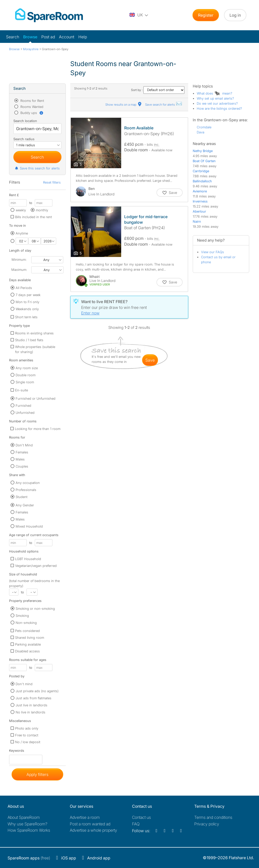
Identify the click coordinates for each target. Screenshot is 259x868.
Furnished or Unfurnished (36, 398)
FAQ (136, 824)
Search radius (24, 139)
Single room (25, 382)
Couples (22, 466)
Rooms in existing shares (34, 333)
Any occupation (28, 483)
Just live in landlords (31, 705)
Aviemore (200, 191)
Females (22, 452)
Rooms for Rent (32, 101)
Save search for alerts (164, 105)
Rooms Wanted (31, 107)
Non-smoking (26, 623)
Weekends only (27, 309)
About (24, 817)
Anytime (22, 233)
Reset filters (52, 182)
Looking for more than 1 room (38, 429)
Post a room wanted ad (90, 824)
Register (206, 15)
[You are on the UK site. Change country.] (139, 15)
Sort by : (158, 90)
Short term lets (26, 317)
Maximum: (19, 270)
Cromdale (204, 127)
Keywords (17, 752)
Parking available (28, 644)
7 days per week (28, 295)
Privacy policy (207, 824)
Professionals (26, 490)
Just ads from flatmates (34, 698)
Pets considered (27, 631)
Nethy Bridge (203, 151)
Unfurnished (25, 413)
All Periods (24, 288)
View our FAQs (213, 252)
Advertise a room (85, 817)
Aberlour (199, 211)
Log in (235, 15)
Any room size (27, 368)
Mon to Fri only (27, 302)
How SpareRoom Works (29, 830)
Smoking (22, 616)
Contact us (141, 817)
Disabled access (27, 651)
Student (22, 497)
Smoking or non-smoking (35, 609)
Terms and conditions (213, 817)
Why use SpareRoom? (27, 824)
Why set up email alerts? (215, 98)
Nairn (197, 221)
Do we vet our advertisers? (217, 103)
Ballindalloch (202, 181)
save (150, 360)
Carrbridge (201, 171)
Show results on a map (124, 105)
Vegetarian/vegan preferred (36, 566)
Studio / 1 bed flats (29, 340)
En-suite (22, 390)
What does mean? (215, 93)
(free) (29, 858)
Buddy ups (31, 113)
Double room (26, 375)
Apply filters (37, 774)
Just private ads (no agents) (37, 691)
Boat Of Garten (204, 161)
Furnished (23, 406)
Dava (201, 132)
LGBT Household (28, 559)
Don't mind (24, 684)
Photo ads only (27, 728)
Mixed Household (29, 526)
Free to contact (27, 735)
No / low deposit (28, 742)
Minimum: (19, 259)
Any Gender (25, 505)
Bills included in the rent (34, 217)
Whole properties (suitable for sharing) (35, 349)
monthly (42, 210)
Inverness (200, 201)
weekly (21, 210)
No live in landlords (30, 712)
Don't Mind (24, 445)
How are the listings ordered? (219, 108)
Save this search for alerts (37, 168)
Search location (25, 121)
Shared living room (30, 638)
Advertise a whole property (93, 830)
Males (20, 459)
